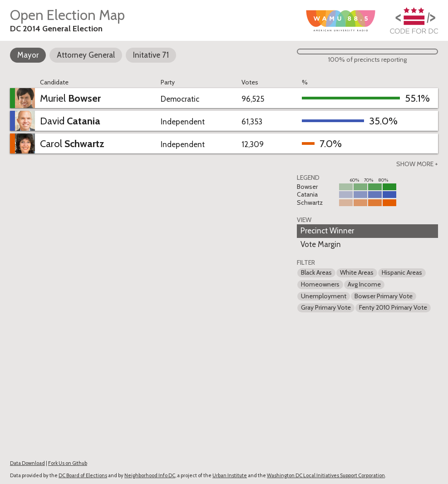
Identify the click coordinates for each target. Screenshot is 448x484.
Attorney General (86, 55)
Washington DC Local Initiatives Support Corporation (326, 475)
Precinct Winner (327, 231)
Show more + (417, 164)
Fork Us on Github (68, 463)
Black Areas (316, 272)
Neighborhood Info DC (150, 475)
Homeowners (320, 284)
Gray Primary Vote (326, 307)
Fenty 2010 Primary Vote (393, 307)
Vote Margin (321, 244)
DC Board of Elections (83, 475)
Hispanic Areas (402, 272)
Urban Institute (230, 475)
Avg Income (364, 284)
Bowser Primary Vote (384, 296)
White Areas (357, 272)
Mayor (28, 55)
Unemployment (324, 296)
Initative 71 (151, 55)
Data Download (27, 463)
